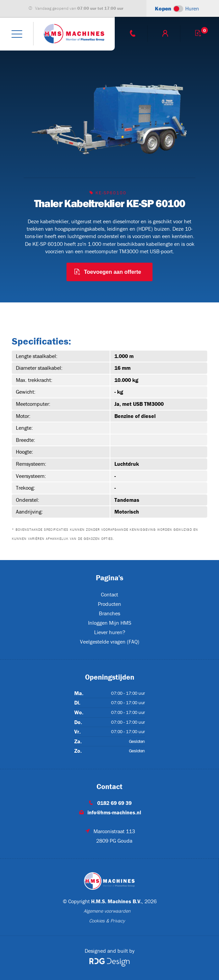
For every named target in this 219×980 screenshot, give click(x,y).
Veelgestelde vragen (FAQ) (110, 642)
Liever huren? (110, 632)
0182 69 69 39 (114, 803)
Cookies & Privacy (107, 921)
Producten (109, 604)
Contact (109, 594)
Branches (109, 613)
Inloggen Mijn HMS (110, 623)
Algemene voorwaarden (107, 911)
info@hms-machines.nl (114, 812)
